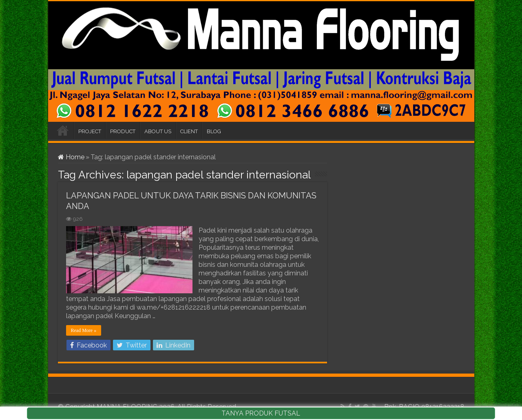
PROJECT (90, 131)
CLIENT (189, 131)
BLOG (214, 131)
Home (71, 157)
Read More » (84, 330)
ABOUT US (158, 131)
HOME (63, 130)
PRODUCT (123, 131)
